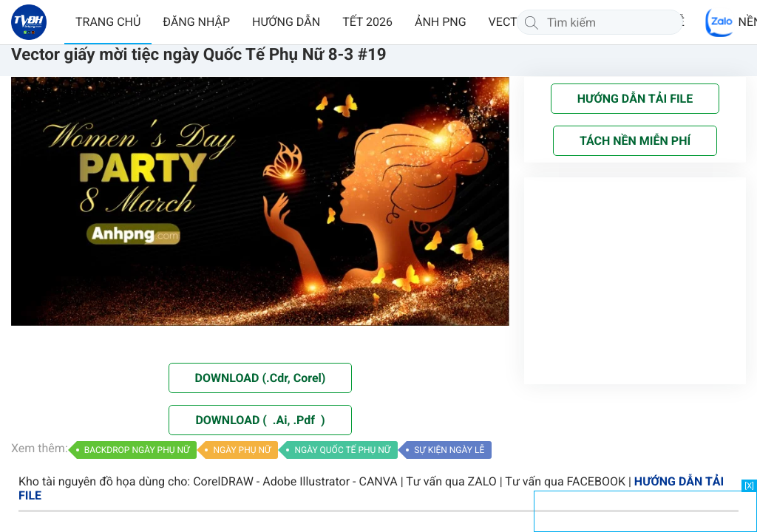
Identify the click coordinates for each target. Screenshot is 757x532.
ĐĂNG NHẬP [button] (196, 22)
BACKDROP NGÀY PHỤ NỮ (137, 450)
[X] (749, 486)
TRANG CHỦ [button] (108, 22)
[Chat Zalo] (720, 22)
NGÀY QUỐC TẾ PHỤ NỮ (342, 450)
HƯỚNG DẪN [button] (286, 22)
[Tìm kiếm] (532, 22)
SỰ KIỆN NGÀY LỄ (449, 450)
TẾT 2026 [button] (367, 22)
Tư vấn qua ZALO (451, 481)
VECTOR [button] (511, 22)
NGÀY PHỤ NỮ (242, 450)
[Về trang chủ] (29, 22)
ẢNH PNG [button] (441, 22)
